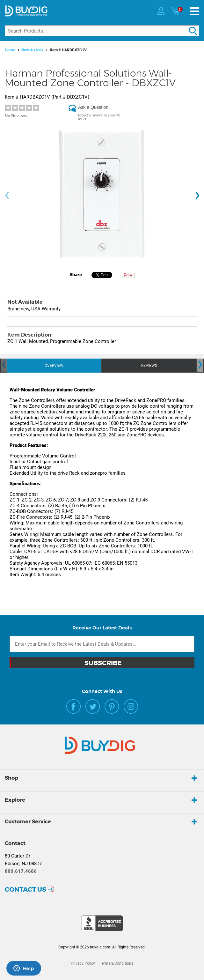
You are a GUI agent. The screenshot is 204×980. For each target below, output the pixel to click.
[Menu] (194, 11)
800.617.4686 (21, 871)
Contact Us (25, 889)
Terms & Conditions (117, 963)
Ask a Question (93, 107)
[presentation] (7, 195)
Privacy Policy (83, 963)
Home (10, 50)
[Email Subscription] (102, 644)
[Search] (102, 31)
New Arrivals (32, 50)
